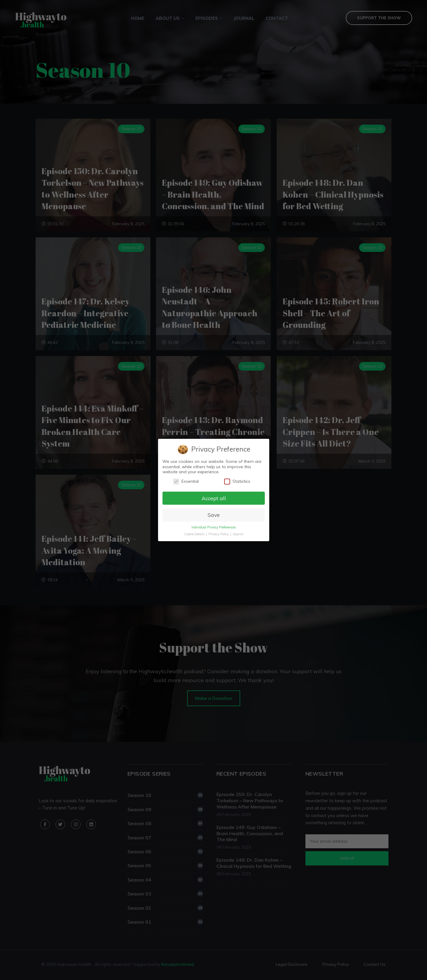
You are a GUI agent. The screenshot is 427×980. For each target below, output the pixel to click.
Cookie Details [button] (194, 534)
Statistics (237, 481)
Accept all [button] (213, 498)
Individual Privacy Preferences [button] (213, 528)
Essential (186, 481)
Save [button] (213, 515)
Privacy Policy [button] (219, 534)
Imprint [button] (238, 534)
